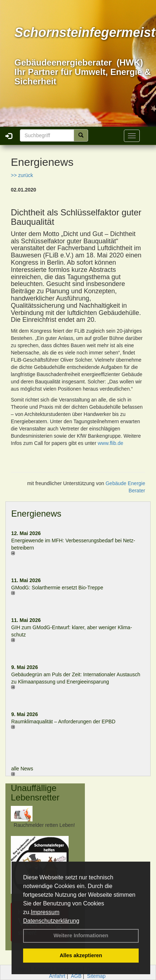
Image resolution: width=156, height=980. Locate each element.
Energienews (36, 514)
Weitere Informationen (81, 935)
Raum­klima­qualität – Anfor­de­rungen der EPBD (63, 722)
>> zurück (22, 175)
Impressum (45, 912)
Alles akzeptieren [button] (81, 955)
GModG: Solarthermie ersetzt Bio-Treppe (57, 588)
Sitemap (96, 976)
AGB (76, 976)
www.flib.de (110, 443)
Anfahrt (57, 976)
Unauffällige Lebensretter (35, 793)
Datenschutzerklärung (51, 921)
